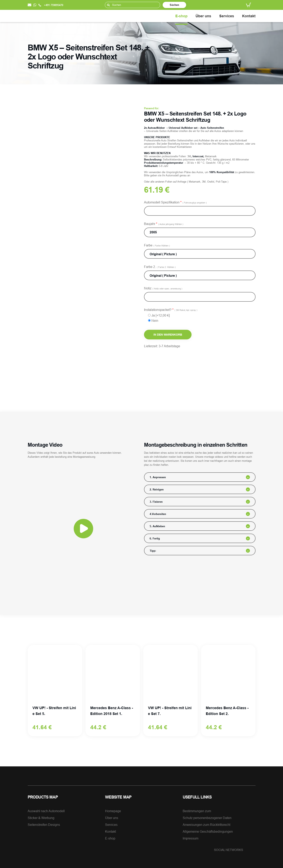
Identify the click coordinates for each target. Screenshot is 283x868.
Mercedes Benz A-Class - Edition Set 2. (227, 711)
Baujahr (164, 224)
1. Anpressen (158, 477)
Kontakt (249, 16)
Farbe (157, 245)
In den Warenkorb (168, 335)
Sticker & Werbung (41, 818)
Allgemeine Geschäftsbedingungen (208, 831)
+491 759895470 (51, 5)
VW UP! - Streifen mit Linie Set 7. (170, 711)
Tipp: (153, 551)
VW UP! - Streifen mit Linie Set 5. (54, 711)
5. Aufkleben (157, 526)
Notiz (163, 288)
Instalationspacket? (171, 310)
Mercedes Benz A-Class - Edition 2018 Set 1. (112, 711)
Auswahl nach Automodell (46, 811)
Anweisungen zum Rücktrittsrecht (206, 825)
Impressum (191, 838)
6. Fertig (155, 538)
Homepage (113, 811)
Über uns (203, 16)
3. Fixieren (156, 502)
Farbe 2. (160, 267)
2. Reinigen (157, 489)
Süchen (174, 5)
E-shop (181, 16)
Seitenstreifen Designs (44, 825)
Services (227, 16)
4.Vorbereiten (158, 514)
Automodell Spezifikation (175, 202)
